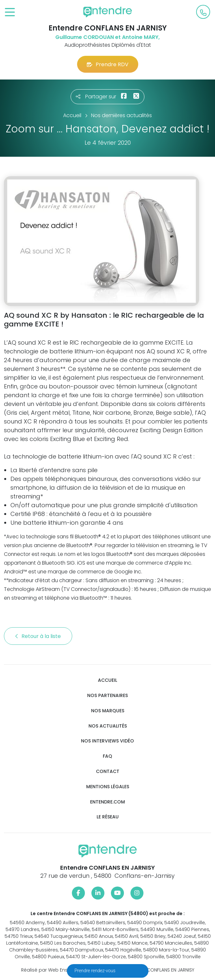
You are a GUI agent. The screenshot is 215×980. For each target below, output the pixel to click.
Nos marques (108, 711)
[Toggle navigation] (10, 12)
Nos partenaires (107, 696)
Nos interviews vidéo (107, 741)
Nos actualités (108, 726)
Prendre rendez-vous (95, 971)
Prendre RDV (108, 64)
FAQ (107, 756)
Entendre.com (107, 802)
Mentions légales (108, 787)
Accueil (107, 680)
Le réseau (108, 817)
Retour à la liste (38, 636)
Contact (108, 772)
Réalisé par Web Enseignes (52, 970)
